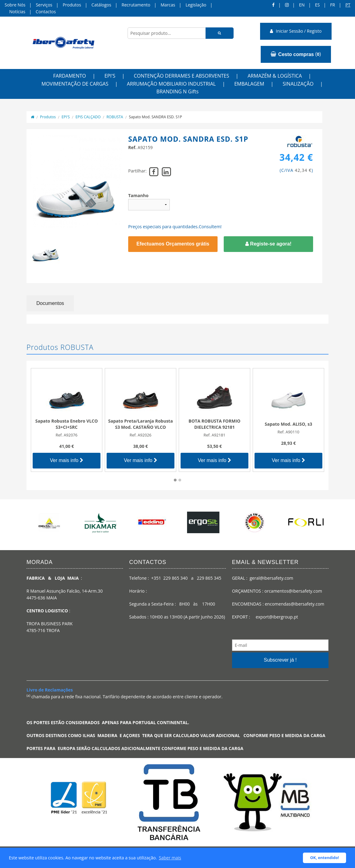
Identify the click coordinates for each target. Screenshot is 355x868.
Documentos (50, 303)
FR (333, 5)
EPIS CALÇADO (88, 117)
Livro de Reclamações (50, 690)
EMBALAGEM (249, 84)
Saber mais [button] (170, 858)
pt (348, 5)
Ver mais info (67, 460)
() (296, 54)
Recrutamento (136, 5)
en (302, 5)
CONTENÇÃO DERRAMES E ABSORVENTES (181, 76)
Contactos (46, 12)
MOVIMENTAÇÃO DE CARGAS (75, 84)
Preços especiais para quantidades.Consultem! (175, 227)
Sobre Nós (15, 5)
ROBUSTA (115, 117)
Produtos (72, 5)
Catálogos (101, 5)
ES (317, 5)
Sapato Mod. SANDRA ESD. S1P (155, 117)
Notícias (17, 12)
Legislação (196, 5)
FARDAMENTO (69, 76)
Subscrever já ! (280, 660)
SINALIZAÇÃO (298, 84)
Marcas (168, 5)
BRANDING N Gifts (178, 91)
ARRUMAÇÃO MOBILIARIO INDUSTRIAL (171, 84)
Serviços (44, 5)
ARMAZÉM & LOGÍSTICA (275, 76)
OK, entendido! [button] (325, 858)
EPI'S (110, 76)
